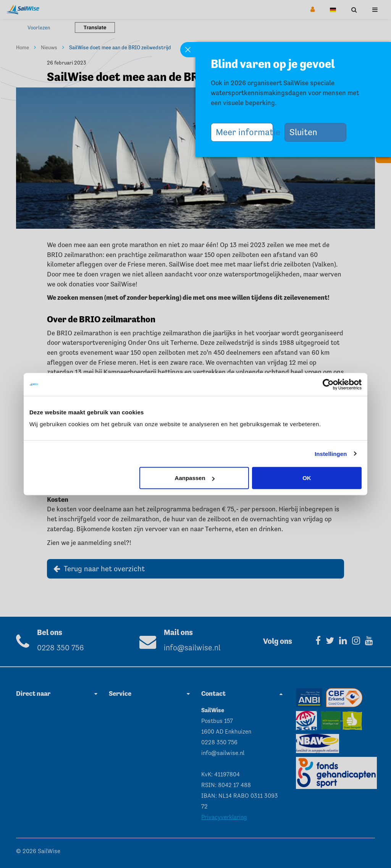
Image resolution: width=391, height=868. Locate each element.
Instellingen (331, 453)
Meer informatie (244, 132)
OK (307, 478)
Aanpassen (195, 478)
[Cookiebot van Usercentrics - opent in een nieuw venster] (328, 384)
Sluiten (306, 132)
